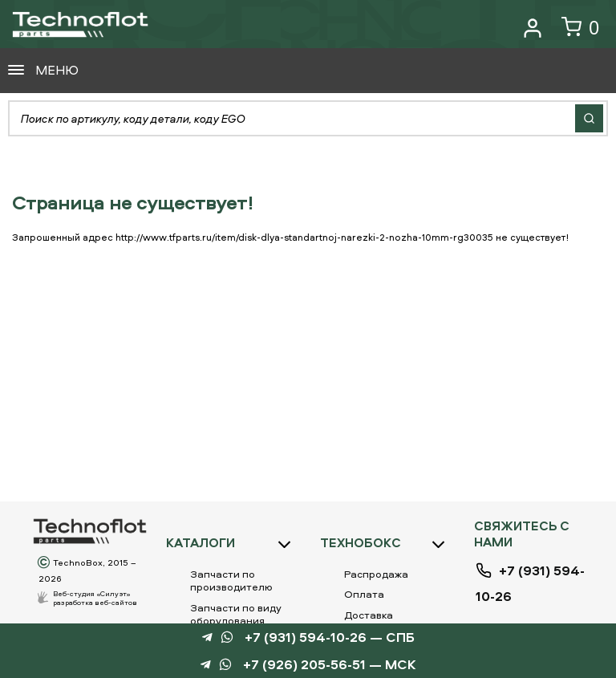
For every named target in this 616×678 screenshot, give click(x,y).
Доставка (369, 615)
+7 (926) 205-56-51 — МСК (330, 665)
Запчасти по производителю (231, 580)
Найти (589, 118)
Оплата (364, 594)
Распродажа (376, 574)
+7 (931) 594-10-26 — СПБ (330, 637)
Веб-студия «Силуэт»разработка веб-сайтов (95, 598)
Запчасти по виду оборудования (236, 614)
